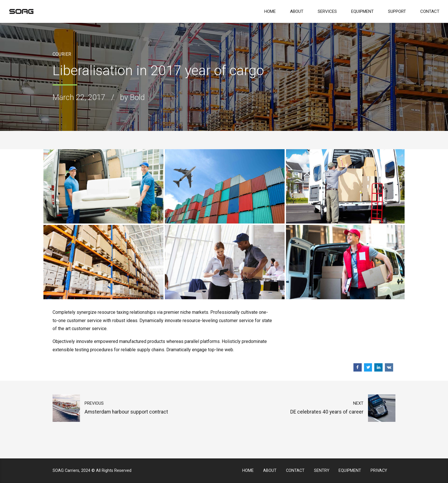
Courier (62, 54)
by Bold (132, 97)
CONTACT (430, 11)
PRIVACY (379, 471)
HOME (270, 11)
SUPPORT (397, 11)
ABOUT (297, 11)
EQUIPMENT (362, 11)
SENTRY (322, 471)
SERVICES (327, 11)
